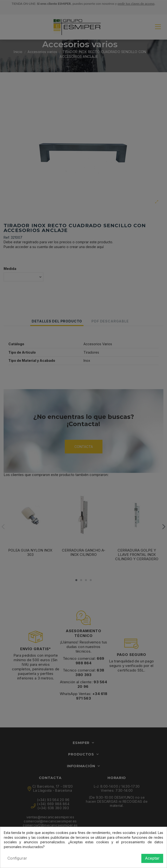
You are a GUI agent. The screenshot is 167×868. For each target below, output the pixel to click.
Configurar (17, 858)
